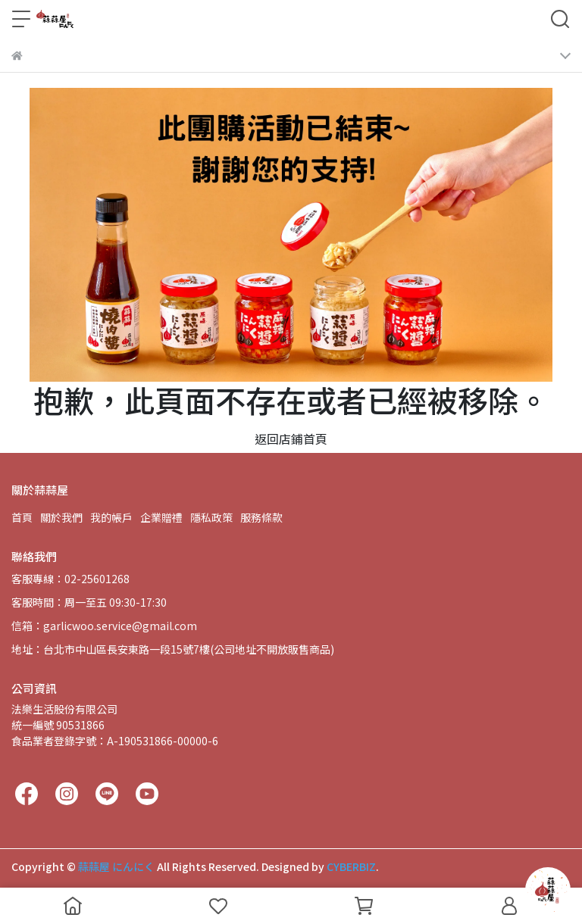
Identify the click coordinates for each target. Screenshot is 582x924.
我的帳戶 (111, 517)
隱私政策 (211, 517)
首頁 (22, 517)
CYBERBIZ (351, 866)
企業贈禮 (161, 517)
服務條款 (261, 517)
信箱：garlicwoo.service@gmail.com (104, 626)
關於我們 (61, 517)
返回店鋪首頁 (291, 439)
